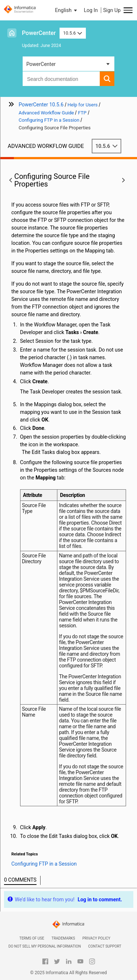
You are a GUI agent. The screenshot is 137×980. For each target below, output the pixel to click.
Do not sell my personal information (45, 946)
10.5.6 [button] (73, 33)
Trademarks (63, 938)
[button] (67, 10)
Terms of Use (32, 938)
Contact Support (105, 946)
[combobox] (61, 79)
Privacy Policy (96, 938)
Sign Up (112, 10)
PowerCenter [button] (41, 64)
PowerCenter (39, 33)
